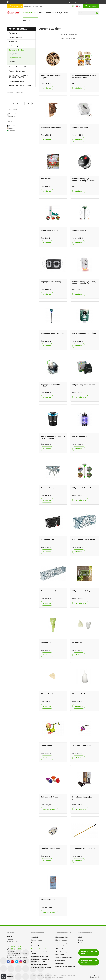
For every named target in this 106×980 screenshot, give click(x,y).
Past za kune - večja (49, 591)
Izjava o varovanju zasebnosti (65, 966)
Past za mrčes (47, 179)
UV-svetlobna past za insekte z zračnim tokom (53, 437)
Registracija (28, 6)
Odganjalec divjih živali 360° (52, 333)
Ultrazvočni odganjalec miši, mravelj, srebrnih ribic (84, 283)
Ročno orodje (14, 46)
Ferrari (12, 114)
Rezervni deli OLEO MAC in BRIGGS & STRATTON (19, 76)
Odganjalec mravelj (80, 230)
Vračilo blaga (59, 955)
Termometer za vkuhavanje (84, 848)
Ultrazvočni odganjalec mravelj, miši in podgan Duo (84, 180)
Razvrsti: (63, 34)
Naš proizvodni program (18, 81)
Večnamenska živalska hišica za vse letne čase (84, 77)
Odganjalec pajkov (80, 127)
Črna (12, 126)
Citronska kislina (48, 900)
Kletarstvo (13, 42)
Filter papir (77, 642)
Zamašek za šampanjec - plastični (83, 798)
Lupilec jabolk (46, 745)
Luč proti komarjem (80, 436)
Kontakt (27, 21)
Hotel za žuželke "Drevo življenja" (51, 77)
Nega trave (14, 54)
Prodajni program (30, 13)
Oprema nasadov (15, 37)
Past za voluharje (48, 488)
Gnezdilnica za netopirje (51, 127)
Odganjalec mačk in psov (83, 591)
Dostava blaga (60, 961)
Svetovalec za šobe (89, 953)
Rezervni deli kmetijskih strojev (20, 67)
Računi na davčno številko (63, 958)
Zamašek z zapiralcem (82, 745)
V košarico (47, 88)
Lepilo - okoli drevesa (50, 230)
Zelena (13, 131)
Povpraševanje (80, 397)
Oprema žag (15, 61)
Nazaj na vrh (95, 976)
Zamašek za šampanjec (50, 848)
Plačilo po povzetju (61, 943)
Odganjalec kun (47, 539)
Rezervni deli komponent (18, 71)
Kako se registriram (61, 937)
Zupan (13, 116)
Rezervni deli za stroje (89, 962)
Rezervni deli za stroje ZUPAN (20, 85)
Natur (12, 128)
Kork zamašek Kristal (49, 797)
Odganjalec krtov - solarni (83, 488)
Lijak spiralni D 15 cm (81, 694)
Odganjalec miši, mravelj (51, 282)
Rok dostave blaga (61, 952)
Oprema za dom (16, 58)
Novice (66, 13)
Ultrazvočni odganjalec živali (84, 333)
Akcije (59, 13)
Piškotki (10, 976)
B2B (41, 6)
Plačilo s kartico (60, 946)
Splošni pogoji (59, 963)
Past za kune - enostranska (84, 539)
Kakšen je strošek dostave (64, 949)
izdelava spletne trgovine (50, 977)
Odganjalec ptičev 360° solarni (50, 386)
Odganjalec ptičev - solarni (84, 385)
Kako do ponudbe (61, 940)
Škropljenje (13, 33)
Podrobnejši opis (49, 809)
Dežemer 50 (46, 642)
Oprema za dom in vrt (17, 50)
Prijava (36, 6)
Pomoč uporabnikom (47, 13)
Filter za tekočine (48, 694)
